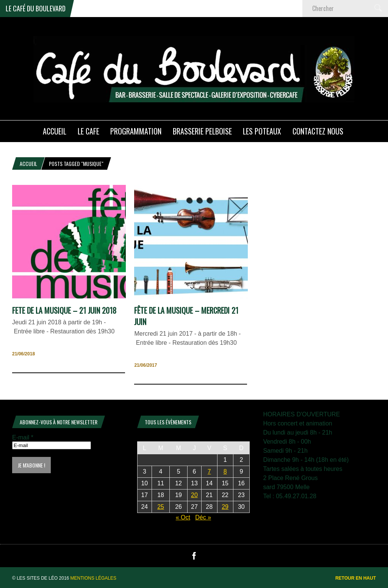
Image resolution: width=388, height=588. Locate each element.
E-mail (23, 437)
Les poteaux (262, 131)
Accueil (28, 163)
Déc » (203, 517)
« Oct (183, 517)
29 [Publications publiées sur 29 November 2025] (225, 507)
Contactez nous (318, 131)
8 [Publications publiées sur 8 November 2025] (225, 471)
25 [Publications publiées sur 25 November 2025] (161, 507)
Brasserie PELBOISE (202, 131)
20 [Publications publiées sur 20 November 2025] (194, 495)
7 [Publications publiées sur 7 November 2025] (209, 471)
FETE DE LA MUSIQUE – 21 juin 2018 (64, 310)
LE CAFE (88, 131)
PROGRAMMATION (136, 131)
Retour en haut (356, 578)
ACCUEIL (55, 131)
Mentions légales (93, 578)
